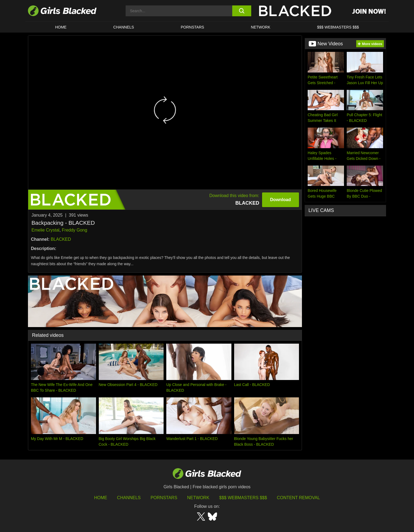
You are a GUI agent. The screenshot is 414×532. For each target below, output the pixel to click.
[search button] (242, 11)
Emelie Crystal (45, 230)
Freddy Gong (74, 230)
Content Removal (299, 498)
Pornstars (164, 498)
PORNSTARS (192, 27)
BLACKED (61, 239)
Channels (124, 27)
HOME (61, 27)
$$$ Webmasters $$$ (338, 27)
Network (261, 27)
